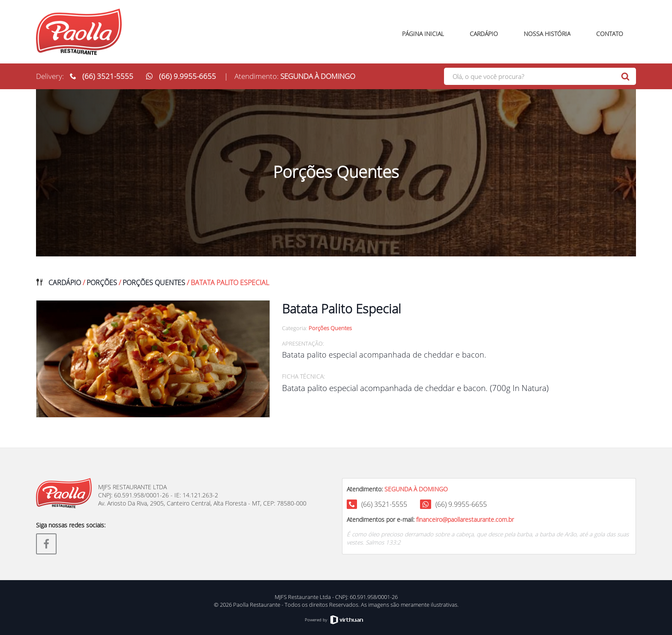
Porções (102, 283)
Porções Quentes (154, 283)
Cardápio (65, 283)
